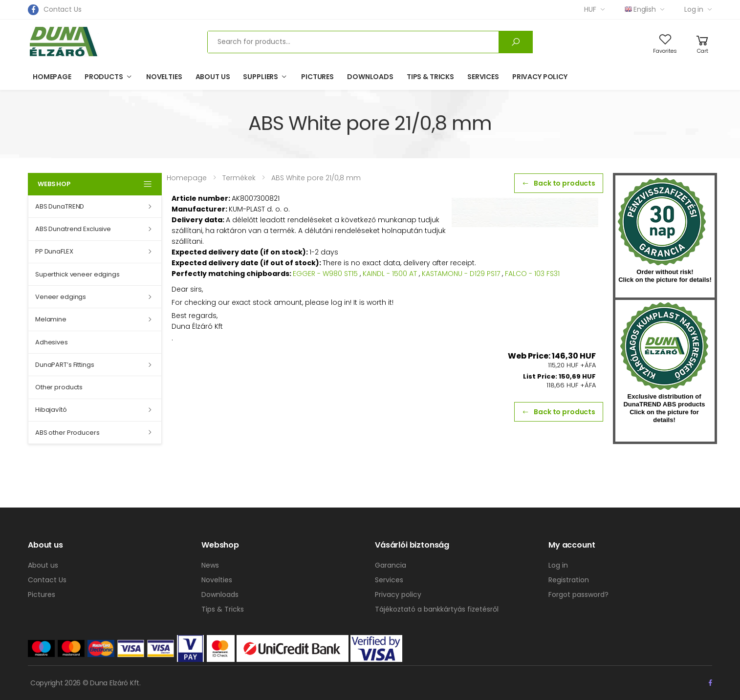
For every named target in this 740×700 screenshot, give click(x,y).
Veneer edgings (61, 297)
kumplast (664, 346)
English (640, 9)
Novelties (164, 77)
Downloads (370, 77)
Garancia (391, 565)
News (210, 565)
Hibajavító (51, 410)
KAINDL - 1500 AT (390, 274)
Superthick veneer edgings (77, 274)
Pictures (317, 77)
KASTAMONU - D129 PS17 (461, 274)
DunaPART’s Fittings (65, 365)
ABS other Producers (67, 433)
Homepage (52, 77)
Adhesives (52, 342)
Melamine (51, 319)
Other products (59, 387)
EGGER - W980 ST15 (325, 274)
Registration (569, 580)
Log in (694, 9)
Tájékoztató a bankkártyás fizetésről (437, 609)
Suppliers (261, 77)
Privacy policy (540, 77)
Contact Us (63, 9)
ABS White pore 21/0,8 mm (316, 178)
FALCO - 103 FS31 (532, 274)
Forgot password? (578, 594)
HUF (590, 9)
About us (213, 77)
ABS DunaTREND (60, 206)
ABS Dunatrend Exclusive (73, 229)
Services (483, 77)
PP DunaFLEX (54, 251)
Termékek (239, 178)
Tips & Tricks (430, 77)
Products (104, 77)
